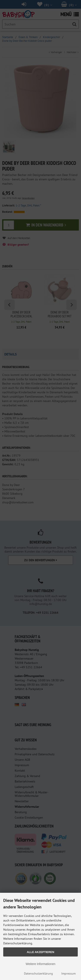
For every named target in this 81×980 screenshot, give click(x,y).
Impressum (68, 973)
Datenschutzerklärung (38, 973)
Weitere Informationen (40, 964)
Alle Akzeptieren (40, 952)
